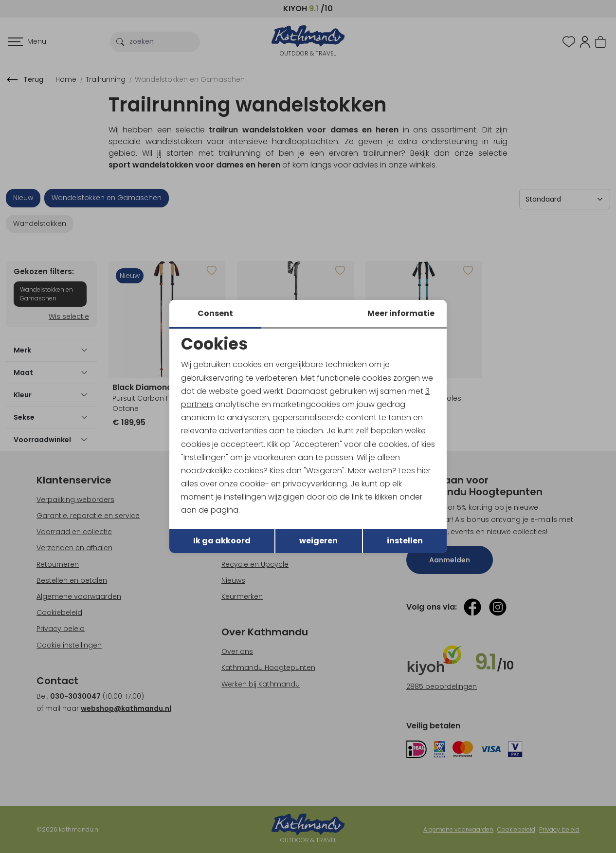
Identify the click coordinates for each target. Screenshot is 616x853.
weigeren (318, 541)
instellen (405, 541)
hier (424, 471)
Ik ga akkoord (222, 541)
